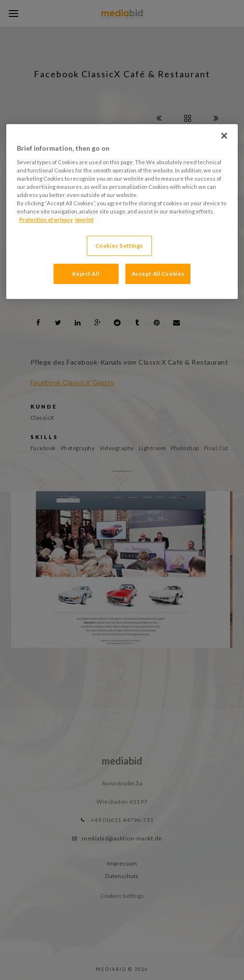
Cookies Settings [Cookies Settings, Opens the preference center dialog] (119, 246)
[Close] (224, 136)
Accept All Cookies (158, 274)
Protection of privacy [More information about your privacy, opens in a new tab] (46, 220)
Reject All (86, 274)
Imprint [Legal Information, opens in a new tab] (84, 220)
